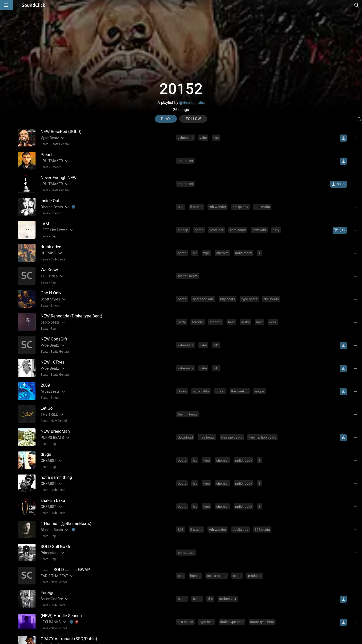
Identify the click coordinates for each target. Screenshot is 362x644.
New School (59, 421)
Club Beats (58, 259)
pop (181, 576)
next (260, 322)
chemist (222, 253)
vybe (203, 138)
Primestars (50, 553)
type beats (249, 299)
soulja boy (240, 207)
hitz (216, 138)
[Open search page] (357, 5)
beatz (197, 599)
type (206, 253)
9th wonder (218, 207)
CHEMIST (48, 253)
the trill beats (188, 276)
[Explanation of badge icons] (73, 207)
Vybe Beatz (50, 138)
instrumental (217, 576)
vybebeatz (186, 138)
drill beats (271, 299)
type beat (207, 622)
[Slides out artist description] (62, 138)
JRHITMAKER (52, 161)
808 (181, 207)
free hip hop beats (262, 437)
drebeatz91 (228, 599)
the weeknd (240, 391)
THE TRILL (49, 276)
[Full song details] (356, 138)
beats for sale (203, 299)
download (185, 437)
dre (210, 599)
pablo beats (50, 322)
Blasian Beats (52, 207)
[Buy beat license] (340, 230)
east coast (238, 230)
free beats (207, 437)
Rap (53, 236)
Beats (45, 144)
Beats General (60, 144)
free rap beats (232, 437)
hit (195, 253)
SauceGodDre (52, 599)
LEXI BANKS (51, 622)
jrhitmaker (186, 161)
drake (245, 322)
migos (260, 391)
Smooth (56, 167)
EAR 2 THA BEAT (54, 576)
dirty (276, 230)
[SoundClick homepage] (33, 5)
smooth (216, 322)
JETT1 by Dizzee (54, 230)
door (273, 322)
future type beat (262, 622)
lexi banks (185, 622)
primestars (186, 553)
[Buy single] (339, 184)
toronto (198, 322)
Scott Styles (50, 299)
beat (231, 322)
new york (259, 230)
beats (199, 230)
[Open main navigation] (6, 5)
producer (217, 230)
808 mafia (262, 207)
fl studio (196, 207)
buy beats (228, 299)
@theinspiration (193, 103)
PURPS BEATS (52, 438)
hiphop (183, 230)
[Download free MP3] (343, 138)
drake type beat (232, 622)
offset (220, 391)
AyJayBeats (50, 392)
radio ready (244, 253)
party (182, 322)
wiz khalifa (201, 391)
